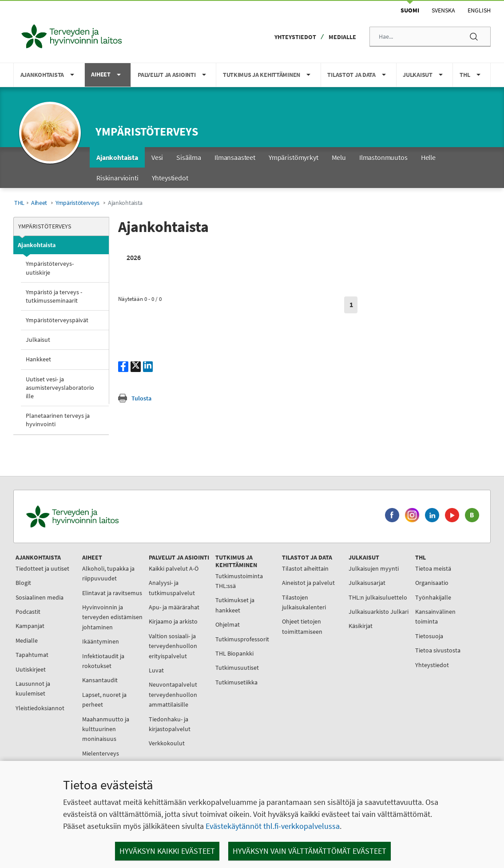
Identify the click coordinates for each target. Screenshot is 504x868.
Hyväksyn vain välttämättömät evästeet (310, 851)
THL (19, 203)
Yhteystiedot (295, 37)
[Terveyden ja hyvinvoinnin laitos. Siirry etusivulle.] (111, 517)
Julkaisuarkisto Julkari (379, 612)
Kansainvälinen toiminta (435, 616)
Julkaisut (38, 340)
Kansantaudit (100, 680)
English (479, 10)
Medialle (342, 37)
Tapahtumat (32, 655)
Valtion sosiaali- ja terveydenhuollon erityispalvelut (173, 646)
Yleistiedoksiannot (40, 708)
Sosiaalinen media (40, 597)
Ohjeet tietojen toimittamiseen (302, 626)
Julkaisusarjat (367, 583)
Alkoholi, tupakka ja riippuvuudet (108, 573)
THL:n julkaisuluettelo (378, 597)
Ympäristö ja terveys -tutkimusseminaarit (54, 296)
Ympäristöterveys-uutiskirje (50, 268)
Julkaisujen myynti (374, 568)
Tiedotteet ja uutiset (42, 568)
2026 (134, 257)
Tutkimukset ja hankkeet (235, 605)
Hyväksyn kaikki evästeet (167, 851)
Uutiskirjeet (31, 669)
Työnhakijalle (433, 597)
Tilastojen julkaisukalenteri (304, 602)
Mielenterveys (101, 753)
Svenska (443, 10)
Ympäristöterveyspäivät (57, 320)
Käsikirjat (361, 626)
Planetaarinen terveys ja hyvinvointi (58, 420)
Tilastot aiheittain (305, 568)
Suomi (410, 10)
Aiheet (39, 203)
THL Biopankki (234, 653)
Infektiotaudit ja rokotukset (103, 661)
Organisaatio (432, 583)
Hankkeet (38, 359)
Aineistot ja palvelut (308, 583)
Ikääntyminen (101, 641)
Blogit (23, 583)
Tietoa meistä (433, 568)
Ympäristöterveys (147, 131)
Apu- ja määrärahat (174, 607)
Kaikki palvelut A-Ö (174, 568)
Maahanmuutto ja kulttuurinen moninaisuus (106, 729)
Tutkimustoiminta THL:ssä (239, 581)
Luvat (156, 670)
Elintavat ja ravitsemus (112, 593)
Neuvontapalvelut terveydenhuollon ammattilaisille (173, 694)
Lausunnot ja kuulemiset (33, 688)
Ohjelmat (228, 624)
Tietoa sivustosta (438, 650)
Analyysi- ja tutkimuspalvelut (172, 588)
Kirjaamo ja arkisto (173, 621)
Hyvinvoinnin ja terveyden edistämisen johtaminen (112, 617)
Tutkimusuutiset (237, 668)
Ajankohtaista (37, 245)
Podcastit (28, 612)
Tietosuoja (429, 636)
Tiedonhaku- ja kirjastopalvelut (170, 724)
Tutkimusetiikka (236, 682)
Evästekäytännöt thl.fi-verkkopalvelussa (273, 826)
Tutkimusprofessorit (242, 639)
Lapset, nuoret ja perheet (104, 700)
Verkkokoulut (167, 743)
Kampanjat (30, 626)
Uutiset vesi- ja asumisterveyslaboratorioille (60, 388)
